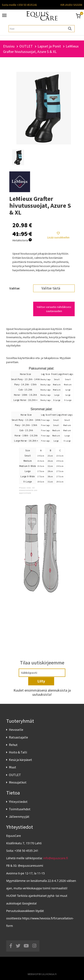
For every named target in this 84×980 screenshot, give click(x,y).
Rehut (13, 745)
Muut (13, 767)
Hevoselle (16, 730)
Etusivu (9, 46)
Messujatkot (18, 782)
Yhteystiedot (18, 802)
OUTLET (15, 775)
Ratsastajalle (18, 737)
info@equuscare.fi (56, 858)
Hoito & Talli (18, 752)
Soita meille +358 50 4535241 (19, 5)
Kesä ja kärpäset (21, 760)
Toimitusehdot (20, 809)
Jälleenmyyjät (19, 816)
